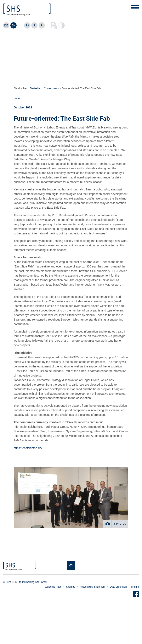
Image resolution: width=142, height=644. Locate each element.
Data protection (118, 587)
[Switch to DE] (6, 25)
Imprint (135, 587)
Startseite (35, 88)
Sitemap (71, 587)
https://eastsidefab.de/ (28, 448)
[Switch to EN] (13, 25)
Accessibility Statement (93, 587)
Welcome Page (53, 587)
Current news (51, 88)
